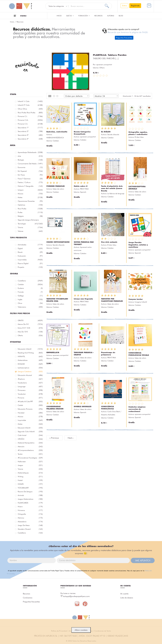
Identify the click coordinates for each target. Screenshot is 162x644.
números (30, 510)
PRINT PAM (84, 189)
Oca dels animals (109, 242)
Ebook (30, 252)
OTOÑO (30, 439)
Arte (30, 156)
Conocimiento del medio (30, 164)
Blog (121, 16)
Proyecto (30, 267)
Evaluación (30, 256)
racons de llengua (30, 492)
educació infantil (30, 428)
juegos (30, 465)
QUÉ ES (70, 16)
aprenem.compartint (104, 65)
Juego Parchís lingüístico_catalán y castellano (138, 245)
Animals (30, 495)
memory (30, 518)
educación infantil (30, 349)
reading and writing (30, 353)
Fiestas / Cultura (30, 182)
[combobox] (77, 96)
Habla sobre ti (81, 186)
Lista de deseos (127, 598)
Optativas (30, 205)
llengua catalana (30, 371)
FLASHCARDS (30, 503)
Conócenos (28, 598)
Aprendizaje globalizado (30, 152)
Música (30, 194)
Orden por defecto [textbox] (74, 96)
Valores (30, 231)
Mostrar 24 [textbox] (100, 96)
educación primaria (30, 409)
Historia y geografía (30, 186)
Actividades (30, 245)
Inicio (59, 16)
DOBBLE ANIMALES (83, 406)
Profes (30, 212)
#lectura (30, 379)
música (30, 416)
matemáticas (30, 360)
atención (30, 447)
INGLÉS (30, 484)
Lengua (30, 190)
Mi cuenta (124, 594)
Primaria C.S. (30, 124)
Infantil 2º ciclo (30, 105)
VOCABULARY (30, 488)
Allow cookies (81, 630)
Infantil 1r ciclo (30, 101)
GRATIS (30, 320)
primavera (30, 390)
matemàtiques (30, 473)
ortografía (30, 514)
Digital (30, 248)
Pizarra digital (30, 263)
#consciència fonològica (30, 458)
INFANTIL (30, 356)
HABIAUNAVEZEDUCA (55, 138)
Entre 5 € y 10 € (30, 328)
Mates (30, 197)
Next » (70, 438)
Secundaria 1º (30, 128)
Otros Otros (30, 109)
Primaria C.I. (30, 116)
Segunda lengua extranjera (30, 220)
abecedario (30, 522)
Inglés (30, 299)
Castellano (30, 281)
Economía (30, 167)
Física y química (30, 179)
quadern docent (30, 529)
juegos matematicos (30, 499)
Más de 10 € (30, 332)
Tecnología (28, 224)
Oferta (30, 335)
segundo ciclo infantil (30, 432)
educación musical (30, 375)
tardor (30, 454)
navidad (30, 413)
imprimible (30, 420)
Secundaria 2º (30, 131)
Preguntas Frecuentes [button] (124, 38)
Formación (84, 16)
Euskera (30, 288)
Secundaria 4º (30, 139)
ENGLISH (30, 364)
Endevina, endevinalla (57, 132)
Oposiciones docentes (30, 201)
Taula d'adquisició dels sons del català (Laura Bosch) (112, 188)
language (30, 386)
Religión (30, 216)
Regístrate (135, 6)
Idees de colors (58, 189)
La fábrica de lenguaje (116, 193)
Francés (30, 292)
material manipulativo (30, 443)
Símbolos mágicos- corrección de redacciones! (137, 409)
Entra (124, 6)
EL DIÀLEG (106, 132)
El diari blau (139, 137)
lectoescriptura (30, 368)
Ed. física (30, 175)
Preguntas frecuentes (31, 602)
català (30, 405)
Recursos (98, 16)
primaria (30, 398)
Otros (30, 303)
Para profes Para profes (30, 113)
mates (30, 424)
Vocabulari (30, 394)
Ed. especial (30, 171)
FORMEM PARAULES (56, 186)
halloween (30, 462)
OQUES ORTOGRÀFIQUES (58, 242)
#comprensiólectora (30, 450)
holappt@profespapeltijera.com (76, 596)
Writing (30, 477)
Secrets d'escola (113, 134)
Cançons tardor (136, 299)
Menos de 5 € (30, 324)
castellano (30, 533)
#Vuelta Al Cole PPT (30, 401)
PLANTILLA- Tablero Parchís (110, 55)
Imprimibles (30, 260)
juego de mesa (30, 525)
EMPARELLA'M (53, 352)
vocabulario (30, 383)
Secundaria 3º (30, 135)
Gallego (30, 296)
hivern (30, 507)
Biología (30, 160)
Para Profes (30, 209)
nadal (30, 480)
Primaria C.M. (30, 120)
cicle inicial (30, 435)
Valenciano (30, 307)
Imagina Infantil (141, 302)
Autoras (111, 16)
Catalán (30, 284)
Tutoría (30, 227)
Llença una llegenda (83, 299)
